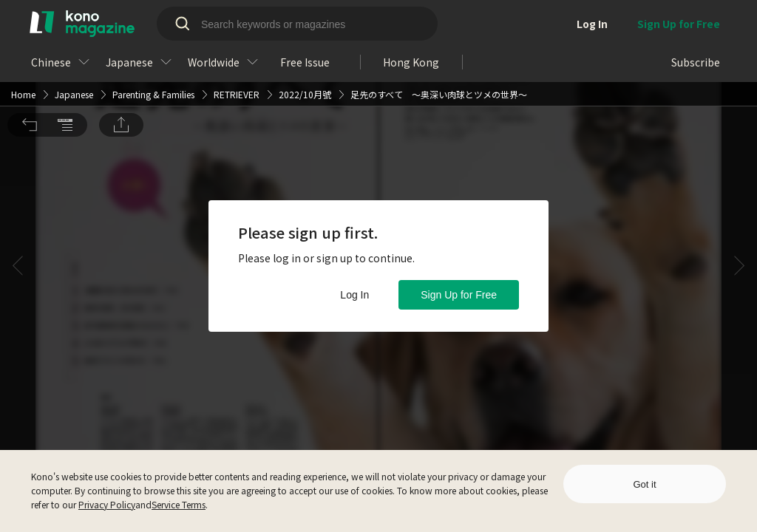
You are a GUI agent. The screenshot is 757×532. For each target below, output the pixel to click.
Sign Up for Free (459, 295)
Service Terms (179, 504)
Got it (644, 484)
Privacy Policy (107, 504)
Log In (354, 295)
